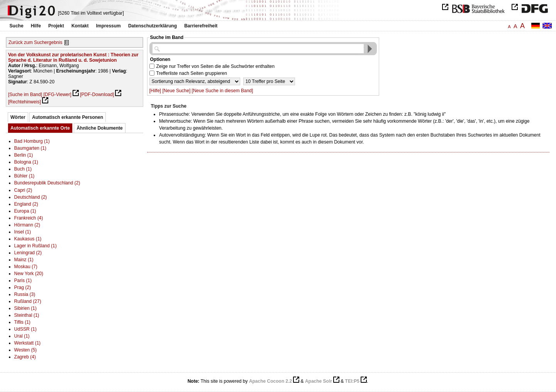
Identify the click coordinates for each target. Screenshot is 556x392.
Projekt (56, 26)
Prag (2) (23, 287)
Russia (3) (25, 294)
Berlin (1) (24, 155)
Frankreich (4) (29, 218)
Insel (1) (23, 232)
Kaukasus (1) (28, 239)
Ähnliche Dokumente (99, 128)
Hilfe (36, 26)
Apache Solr (319, 381)
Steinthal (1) (27, 315)
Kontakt (80, 26)
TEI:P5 (352, 381)
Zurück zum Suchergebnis (35, 42)
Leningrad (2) (28, 253)
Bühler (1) (25, 176)
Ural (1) (22, 336)
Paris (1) (23, 280)
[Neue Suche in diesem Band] (223, 91)
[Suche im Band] (25, 95)
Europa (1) (25, 211)
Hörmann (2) (27, 225)
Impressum (108, 26)
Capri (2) (23, 190)
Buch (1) (23, 169)
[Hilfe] (155, 91)
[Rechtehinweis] (25, 102)
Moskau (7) (26, 267)
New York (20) (29, 274)
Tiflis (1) (22, 322)
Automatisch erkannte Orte (40, 128)
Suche (17, 26)
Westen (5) (25, 350)
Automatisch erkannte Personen (68, 117)
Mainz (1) (24, 260)
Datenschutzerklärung (153, 26)
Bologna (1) (26, 162)
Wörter (18, 117)
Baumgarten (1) (30, 148)
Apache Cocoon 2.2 (270, 381)
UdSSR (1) (25, 329)
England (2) (26, 204)
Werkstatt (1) (27, 343)
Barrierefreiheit (201, 26)
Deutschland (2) (31, 197)
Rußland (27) (28, 301)
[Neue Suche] (177, 91)
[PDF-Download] (97, 95)
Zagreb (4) (25, 357)
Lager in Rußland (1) (36, 246)
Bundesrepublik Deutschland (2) (47, 183)
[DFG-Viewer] (57, 95)
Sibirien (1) (25, 308)
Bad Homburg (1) (32, 141)
